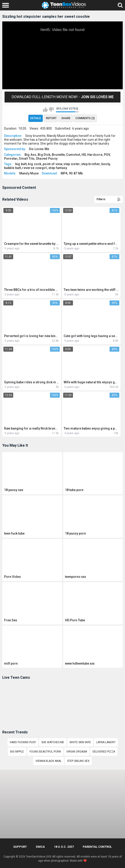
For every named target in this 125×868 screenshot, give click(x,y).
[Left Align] (7, 5)
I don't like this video (51, 110)
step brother (91, 164)
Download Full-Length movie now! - (63, 97)
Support (20, 847)
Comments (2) (85, 118)
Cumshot (73, 155)
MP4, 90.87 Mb (72, 173)
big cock (35, 164)
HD (84, 155)
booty (106, 164)
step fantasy (58, 168)
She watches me (53, 742)
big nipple (17, 752)
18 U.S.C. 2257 (64, 847)
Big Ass (30, 155)
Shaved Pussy (47, 159)
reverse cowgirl (35, 168)
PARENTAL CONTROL (97, 847)
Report (51, 118)
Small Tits (27, 159)
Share (66, 118)
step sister (71, 164)
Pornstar (11, 159)
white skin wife (80, 742)
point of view (52, 164)
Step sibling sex (78, 761)
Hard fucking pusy (23, 742)
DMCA (40, 847)
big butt (21, 164)
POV (107, 155)
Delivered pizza (104, 752)
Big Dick (44, 155)
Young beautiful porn (45, 752)
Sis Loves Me (39, 149)
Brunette (58, 155)
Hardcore (95, 155)
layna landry (106, 742)
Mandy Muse (29, 173)
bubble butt (12, 168)
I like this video (45, 110)
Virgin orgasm (77, 752)
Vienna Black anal (49, 761)
